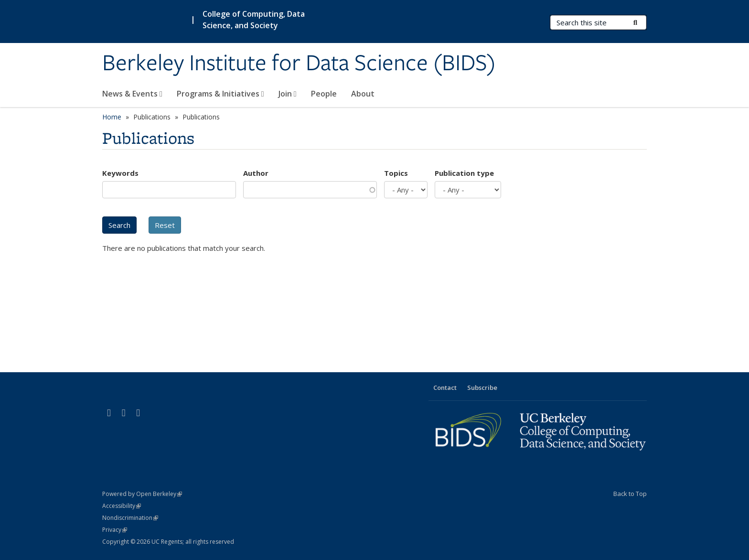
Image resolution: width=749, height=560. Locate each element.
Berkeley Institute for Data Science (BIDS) (299, 64)
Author (256, 173)
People (324, 94)
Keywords (120, 173)
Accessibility (122, 506)
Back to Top (630, 494)
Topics (396, 173)
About (363, 94)
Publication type (464, 173)
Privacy (115, 530)
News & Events (132, 94)
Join (288, 94)
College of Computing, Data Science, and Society (254, 20)
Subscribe (482, 388)
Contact (445, 388)
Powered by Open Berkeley (142, 494)
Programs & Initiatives (220, 94)
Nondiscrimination (130, 518)
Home (112, 117)
